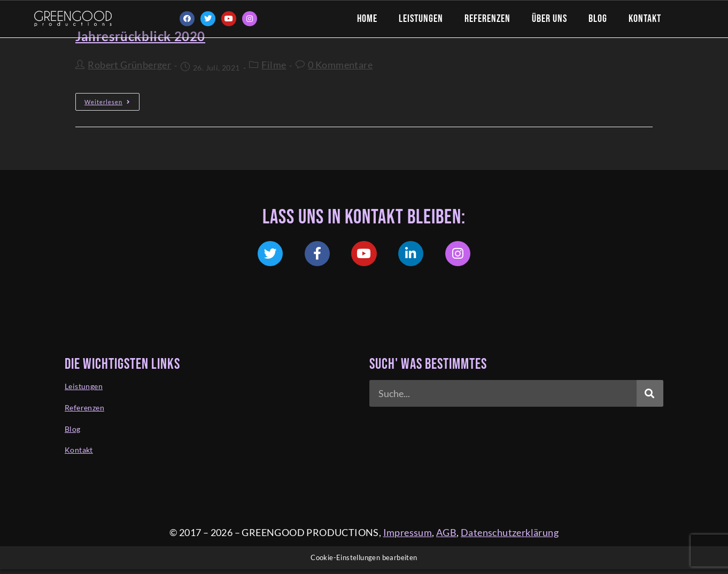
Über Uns (549, 19)
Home (367, 19)
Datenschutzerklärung (510, 537)
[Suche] (650, 397)
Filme (274, 65)
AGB (446, 537)
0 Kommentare (340, 65)
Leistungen (421, 19)
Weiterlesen (112, 99)
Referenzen (487, 19)
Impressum (408, 537)
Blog (598, 19)
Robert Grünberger (129, 65)
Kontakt (645, 19)
